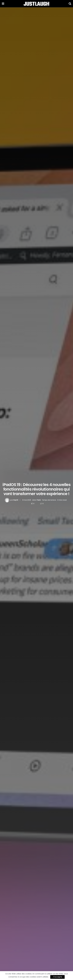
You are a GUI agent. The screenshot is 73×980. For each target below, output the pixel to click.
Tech (39, 500)
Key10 (16, 500)
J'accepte (57, 977)
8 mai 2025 (27, 500)
